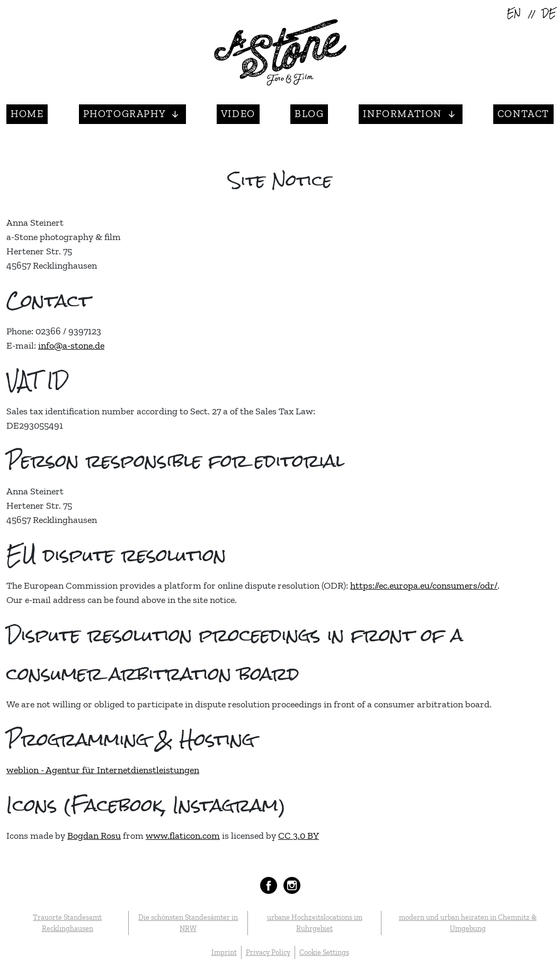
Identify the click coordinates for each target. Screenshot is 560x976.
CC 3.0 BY (299, 836)
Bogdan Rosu (94, 836)
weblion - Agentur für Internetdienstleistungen (103, 770)
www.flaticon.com (183, 836)
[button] (132, 114)
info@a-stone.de (71, 345)
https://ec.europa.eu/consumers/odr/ (424, 585)
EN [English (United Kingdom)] (514, 14)
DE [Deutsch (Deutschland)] (549, 14)
